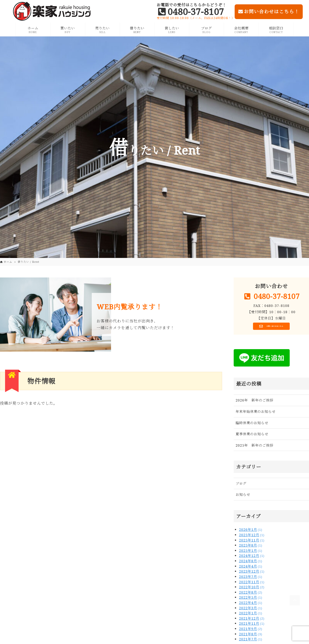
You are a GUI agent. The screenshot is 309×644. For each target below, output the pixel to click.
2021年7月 (251, 641)
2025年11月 (252, 542)
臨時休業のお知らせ (252, 425)
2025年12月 (252, 537)
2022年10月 (252, 589)
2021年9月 (251, 630)
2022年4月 (251, 604)
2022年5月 (251, 599)
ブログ (241, 485)
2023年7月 (251, 578)
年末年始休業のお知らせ (256, 413)
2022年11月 (252, 584)
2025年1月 (251, 552)
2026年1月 (251, 531)
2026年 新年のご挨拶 (254, 402)
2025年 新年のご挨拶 (254, 447)
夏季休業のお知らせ (252, 436)
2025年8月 (251, 547)
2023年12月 (252, 573)
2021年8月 (251, 636)
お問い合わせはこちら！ (269, 11)
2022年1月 (251, 615)
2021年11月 (252, 625)
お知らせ (243, 496)
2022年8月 (251, 594)
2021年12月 (252, 620)
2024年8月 (251, 563)
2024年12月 (252, 557)
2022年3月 (251, 610)
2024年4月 (251, 568)
